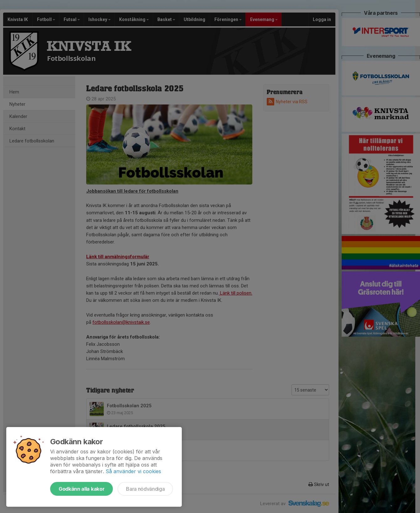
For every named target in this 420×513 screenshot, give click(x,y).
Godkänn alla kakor (81, 489)
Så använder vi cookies (133, 471)
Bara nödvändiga (145, 489)
